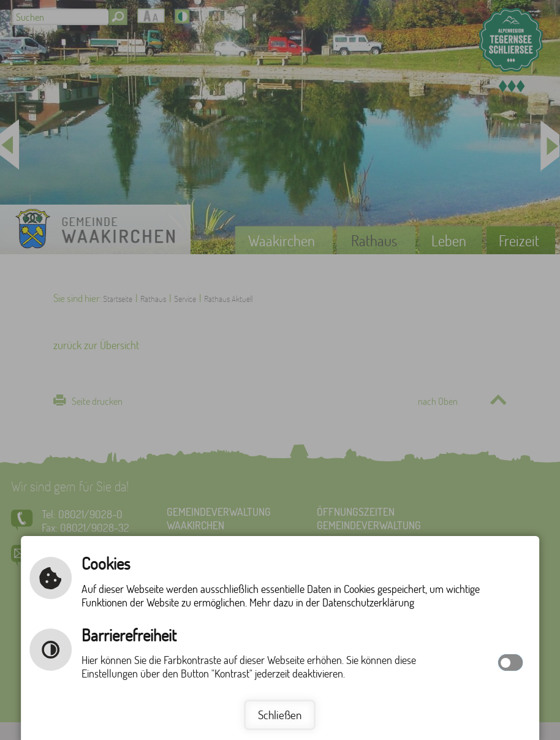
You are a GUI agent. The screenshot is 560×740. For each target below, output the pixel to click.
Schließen (280, 715)
